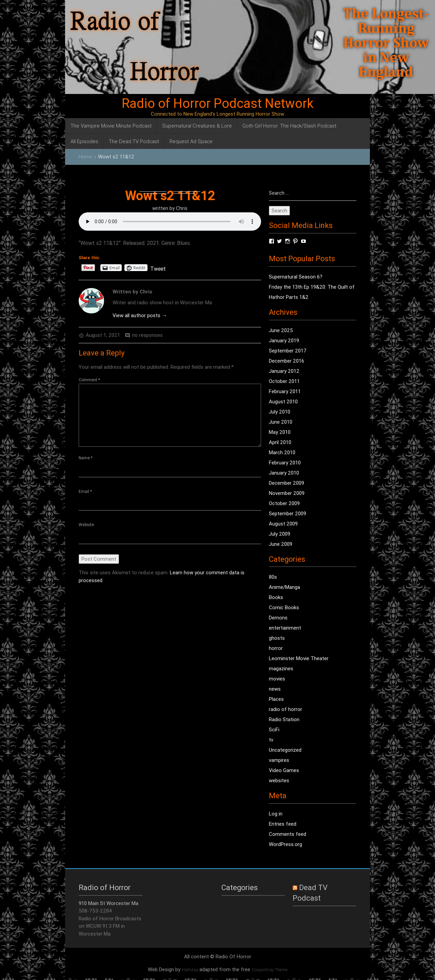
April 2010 (280, 442)
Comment (89, 380)
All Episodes (84, 141)
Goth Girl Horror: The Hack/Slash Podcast (289, 126)
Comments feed (288, 834)
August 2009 (283, 524)
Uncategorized (285, 750)
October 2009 (284, 503)
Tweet (158, 268)
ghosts (277, 638)
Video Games (284, 770)
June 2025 (281, 330)
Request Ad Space (191, 141)
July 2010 (280, 412)
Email (85, 491)
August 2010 (283, 401)
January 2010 (284, 473)
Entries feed (283, 824)
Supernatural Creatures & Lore (197, 126)
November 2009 (287, 493)
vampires (279, 760)
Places (276, 699)
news (275, 689)
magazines (281, 668)
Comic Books (284, 607)
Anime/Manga (284, 587)
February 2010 (285, 463)
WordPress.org (285, 844)
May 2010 (280, 432)
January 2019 (284, 340)
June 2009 (281, 544)
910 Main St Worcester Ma (108, 903)
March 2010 (282, 452)
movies (277, 679)
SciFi (274, 729)
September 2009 (288, 513)
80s (273, 577)
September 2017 (288, 351)
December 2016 (286, 361)
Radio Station (284, 719)
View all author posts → (140, 315)
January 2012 (284, 371)
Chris (182, 208)
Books (276, 597)
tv (271, 740)
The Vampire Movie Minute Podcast (111, 126)
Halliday (190, 970)
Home (85, 157)
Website (86, 525)
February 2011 (285, 391)
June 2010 (281, 422)
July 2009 (280, 534)
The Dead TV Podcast (134, 141)
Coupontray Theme (270, 970)
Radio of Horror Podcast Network (218, 103)
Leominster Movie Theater (299, 658)
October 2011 (284, 381)
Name (86, 458)
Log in (276, 814)
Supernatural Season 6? (296, 277)
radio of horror (285, 709)
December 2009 (286, 483)
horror (276, 648)
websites (279, 780)
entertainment (285, 628)
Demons (278, 618)
